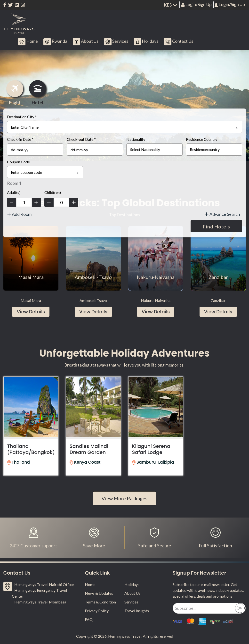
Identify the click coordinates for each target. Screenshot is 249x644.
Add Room (19, 214)
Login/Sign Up (198, 4)
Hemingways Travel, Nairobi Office (44, 584)
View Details (31, 312)
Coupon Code (18, 162)
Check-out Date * (81, 139)
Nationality (136, 139)
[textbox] (125, 127)
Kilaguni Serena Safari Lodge (151, 449)
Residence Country (202, 139)
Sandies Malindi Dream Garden (89, 449)
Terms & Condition (100, 602)
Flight (15, 93)
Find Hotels (216, 226)
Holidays (132, 584)
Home (90, 584)
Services (131, 602)
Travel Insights (137, 611)
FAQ (89, 619)
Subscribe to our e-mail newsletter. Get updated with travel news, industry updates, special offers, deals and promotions (208, 590)
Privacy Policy (97, 611)
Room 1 (14, 183)
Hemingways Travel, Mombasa (40, 602)
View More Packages (124, 498)
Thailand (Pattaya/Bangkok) (31, 449)
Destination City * (22, 117)
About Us (132, 593)
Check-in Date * (20, 139)
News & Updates (99, 593)
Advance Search (222, 214)
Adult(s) (14, 192)
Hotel (38, 93)
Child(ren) (53, 192)
